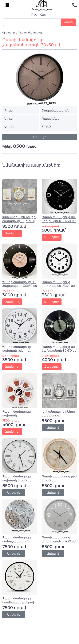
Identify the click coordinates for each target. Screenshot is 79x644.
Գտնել (69, 22)
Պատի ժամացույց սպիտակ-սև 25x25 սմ (58, 284)
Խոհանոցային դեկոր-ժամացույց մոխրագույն (59, 415)
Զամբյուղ (12, 233)
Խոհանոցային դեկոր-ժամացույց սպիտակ (19, 219)
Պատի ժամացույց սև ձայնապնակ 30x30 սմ (59, 349)
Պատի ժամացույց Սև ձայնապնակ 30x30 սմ (20, 284)
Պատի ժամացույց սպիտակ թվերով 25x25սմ (17, 351)
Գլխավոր (9, 32)
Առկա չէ (40, 137)
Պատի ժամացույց (31, 32)
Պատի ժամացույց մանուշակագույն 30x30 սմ (17, 541)
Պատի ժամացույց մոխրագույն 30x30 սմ (59, 539)
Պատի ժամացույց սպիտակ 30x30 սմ (17, 478)
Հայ (43, 15)
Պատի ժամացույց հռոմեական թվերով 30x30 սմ (18, 602)
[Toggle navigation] (7, 5)
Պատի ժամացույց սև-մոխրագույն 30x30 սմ (59, 219)
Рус (34, 15)
